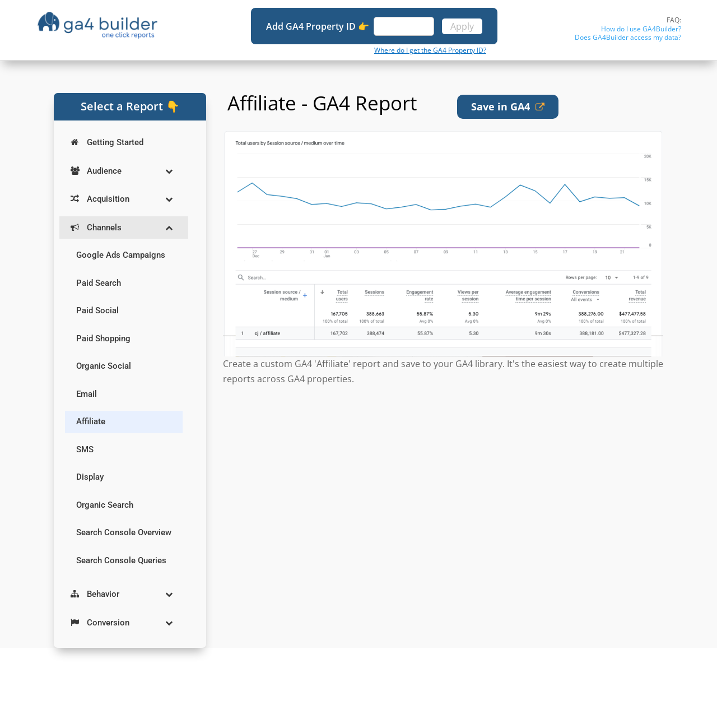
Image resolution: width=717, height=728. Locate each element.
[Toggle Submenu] (169, 171)
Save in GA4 (508, 106)
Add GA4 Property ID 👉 (319, 26)
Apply (462, 26)
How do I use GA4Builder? (641, 29)
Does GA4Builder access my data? (628, 37)
